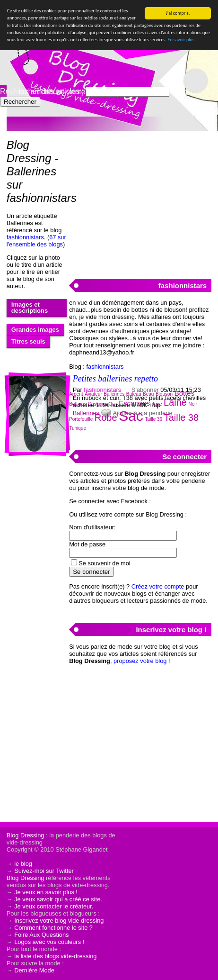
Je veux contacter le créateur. (54, 906)
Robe (106, 417)
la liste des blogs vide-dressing (55, 956)
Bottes (185, 393)
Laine (175, 402)
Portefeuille (81, 419)
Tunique (78, 428)
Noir (193, 404)
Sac (131, 416)
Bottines (78, 404)
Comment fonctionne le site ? (53, 928)
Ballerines (114, 394)
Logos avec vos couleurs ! (49, 942)
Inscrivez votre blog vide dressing (59, 921)
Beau (148, 394)
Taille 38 (181, 417)
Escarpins (134, 403)
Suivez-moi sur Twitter (44, 871)
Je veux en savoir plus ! (46, 892)
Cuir (113, 404)
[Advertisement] (140, 200)
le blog (23, 864)
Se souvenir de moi (105, 563)
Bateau (134, 394)
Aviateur (93, 394)
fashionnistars (25, 237)
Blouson (164, 394)
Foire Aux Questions (41, 935)
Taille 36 (153, 419)
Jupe (157, 404)
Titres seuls (28, 341)
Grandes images (35, 330)
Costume (97, 404)
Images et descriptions (30, 308)
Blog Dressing (26, 835)
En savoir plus (181, 40)
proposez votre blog (140, 661)
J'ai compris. (178, 13)
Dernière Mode (34, 970)
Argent (76, 394)
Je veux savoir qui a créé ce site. (58, 899)
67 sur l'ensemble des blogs (36, 241)
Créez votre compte (158, 586)
